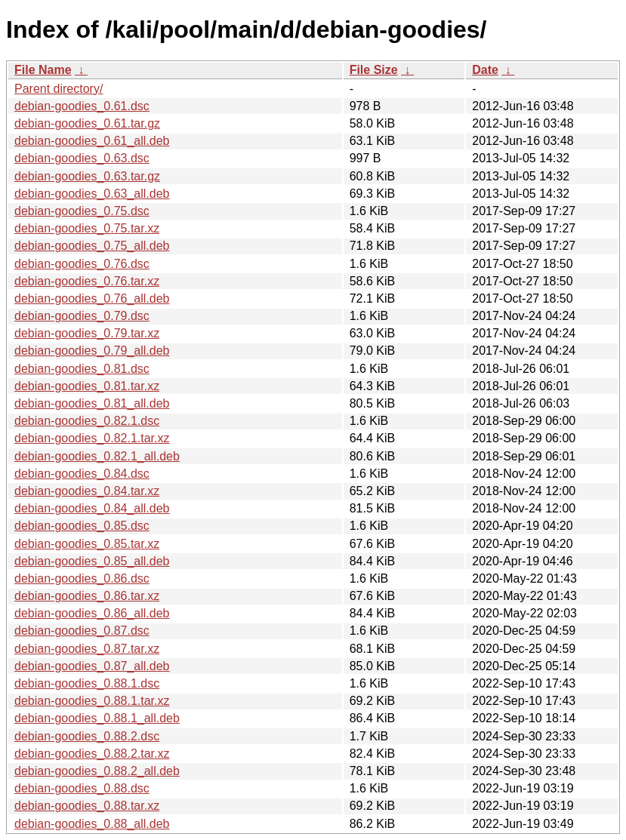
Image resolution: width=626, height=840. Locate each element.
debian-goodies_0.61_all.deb (92, 141)
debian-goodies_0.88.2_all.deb (97, 771)
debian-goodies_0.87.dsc (82, 631)
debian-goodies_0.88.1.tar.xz (92, 701)
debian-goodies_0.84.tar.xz (87, 491)
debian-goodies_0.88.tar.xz (87, 806)
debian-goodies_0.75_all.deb (92, 246)
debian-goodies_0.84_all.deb (92, 508)
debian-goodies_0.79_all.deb (92, 351)
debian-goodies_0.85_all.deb (92, 561)
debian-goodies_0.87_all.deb (92, 666)
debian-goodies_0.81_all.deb (92, 403)
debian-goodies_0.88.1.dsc (87, 683)
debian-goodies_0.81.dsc (82, 369)
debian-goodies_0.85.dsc (82, 526)
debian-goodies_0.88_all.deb (92, 824)
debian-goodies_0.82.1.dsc (87, 421)
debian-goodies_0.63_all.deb (92, 194)
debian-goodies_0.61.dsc (82, 106)
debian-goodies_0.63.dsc (82, 158)
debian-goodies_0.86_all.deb (92, 613)
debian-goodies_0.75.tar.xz (87, 228)
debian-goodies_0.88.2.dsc (87, 736)
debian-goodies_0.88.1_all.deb (97, 718)
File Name (43, 70)
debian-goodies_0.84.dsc (82, 474)
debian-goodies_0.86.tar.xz (87, 596)
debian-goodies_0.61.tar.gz (87, 123)
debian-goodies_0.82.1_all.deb (97, 456)
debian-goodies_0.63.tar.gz (87, 176)
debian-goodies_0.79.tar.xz (87, 333)
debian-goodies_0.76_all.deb (92, 298)
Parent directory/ (59, 89)
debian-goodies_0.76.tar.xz (87, 281)
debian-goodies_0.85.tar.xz (87, 544)
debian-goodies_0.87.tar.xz (87, 649)
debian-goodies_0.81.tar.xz (87, 386)
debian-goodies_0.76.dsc (82, 264)
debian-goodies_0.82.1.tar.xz (92, 438)
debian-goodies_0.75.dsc (82, 211)
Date (485, 70)
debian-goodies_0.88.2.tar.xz (92, 754)
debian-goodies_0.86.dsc (82, 578)
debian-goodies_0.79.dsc (82, 316)
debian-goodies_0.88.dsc (82, 788)
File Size (374, 70)
